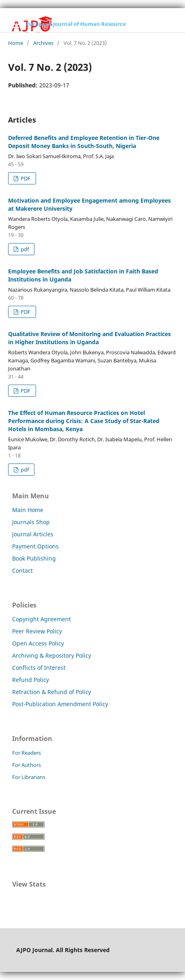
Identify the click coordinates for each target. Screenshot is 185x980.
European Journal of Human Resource (76, 24)
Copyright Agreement (41, 619)
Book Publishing (34, 558)
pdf (24, 249)
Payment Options (35, 546)
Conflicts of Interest (39, 668)
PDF (25, 178)
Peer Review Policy (37, 631)
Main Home (28, 510)
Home (16, 43)
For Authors (27, 765)
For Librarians (29, 777)
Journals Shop (31, 522)
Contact (22, 570)
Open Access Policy (38, 643)
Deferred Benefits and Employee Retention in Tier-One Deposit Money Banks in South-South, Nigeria (84, 142)
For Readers (27, 753)
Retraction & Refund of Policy (52, 692)
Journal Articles (33, 534)
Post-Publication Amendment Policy (60, 704)
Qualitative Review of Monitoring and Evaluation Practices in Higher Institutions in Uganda (89, 338)
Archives (43, 43)
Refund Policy (31, 680)
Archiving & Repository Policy (52, 655)
